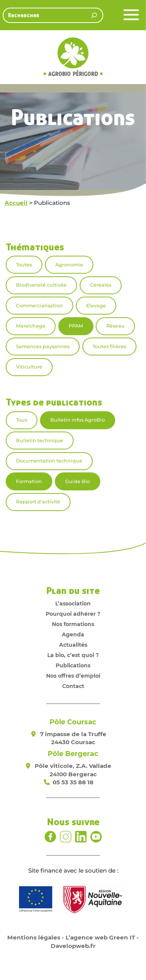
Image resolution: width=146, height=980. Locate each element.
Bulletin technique (40, 441)
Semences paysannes (43, 346)
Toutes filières (109, 346)
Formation (29, 481)
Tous (22, 420)
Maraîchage (31, 326)
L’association (73, 604)
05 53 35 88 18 (73, 782)
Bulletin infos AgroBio (78, 420)
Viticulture (29, 367)
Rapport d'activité (38, 502)
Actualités (73, 645)
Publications (73, 665)
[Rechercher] (94, 15)
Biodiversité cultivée (41, 285)
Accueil (16, 203)
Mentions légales (34, 937)
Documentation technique (49, 461)
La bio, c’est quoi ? (73, 655)
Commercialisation (39, 306)
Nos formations (73, 624)
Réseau (116, 326)
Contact (73, 686)
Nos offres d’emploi (73, 676)
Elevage (96, 306)
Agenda (73, 634)
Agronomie (69, 265)
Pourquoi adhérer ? (73, 614)
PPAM (76, 326)
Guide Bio (78, 481)
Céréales (101, 285)
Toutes (24, 265)
